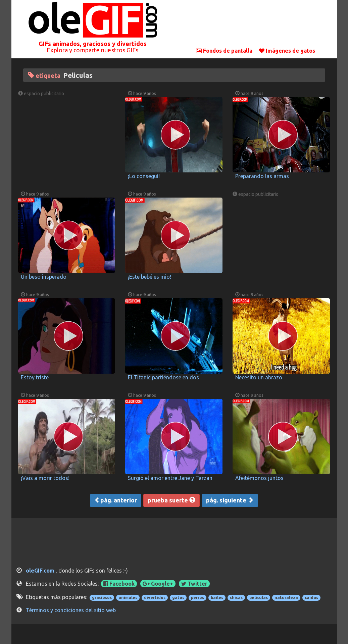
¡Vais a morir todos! (45, 478)
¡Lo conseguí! (144, 176)
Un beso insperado (44, 277)
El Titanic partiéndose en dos (163, 377)
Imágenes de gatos (290, 51)
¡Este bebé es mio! (150, 277)
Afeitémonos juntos (259, 478)
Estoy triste (35, 377)
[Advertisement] (255, 25)
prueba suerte (171, 500)
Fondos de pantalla (228, 51)
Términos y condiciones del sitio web (71, 610)
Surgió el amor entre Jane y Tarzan (170, 478)
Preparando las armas (262, 176)
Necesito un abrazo (259, 377)
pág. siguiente (230, 500)
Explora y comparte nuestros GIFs (92, 50)
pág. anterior (116, 500)
